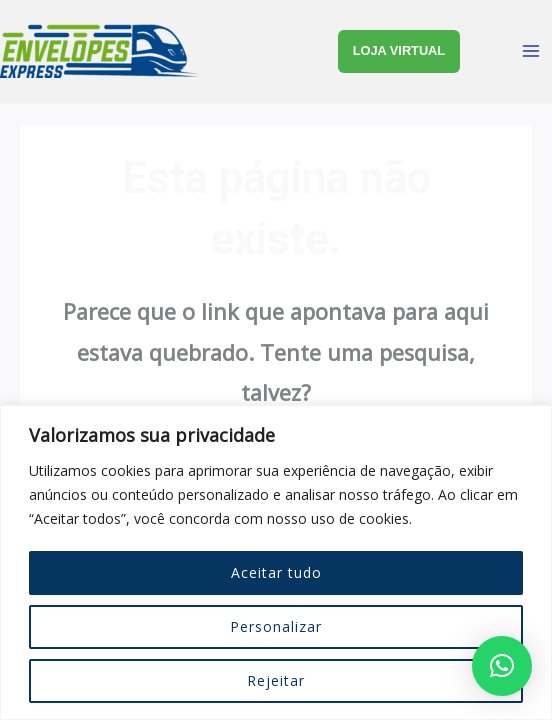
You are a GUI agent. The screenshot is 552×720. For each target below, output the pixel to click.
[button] (502, 666)
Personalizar (276, 626)
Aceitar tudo (276, 572)
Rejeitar (276, 680)
